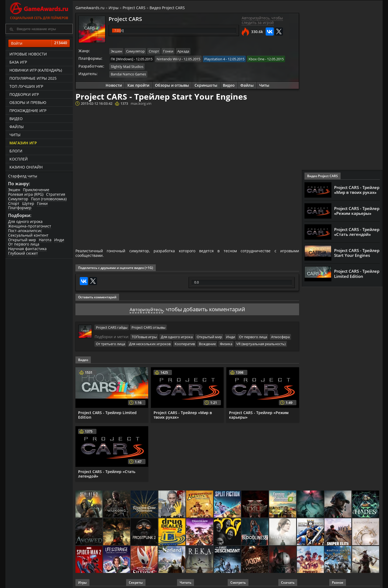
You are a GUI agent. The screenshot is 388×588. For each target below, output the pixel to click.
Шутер (28, 203)
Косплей (19, 159)
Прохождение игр (28, 111)
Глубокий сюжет (23, 253)
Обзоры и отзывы (172, 84)
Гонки (42, 203)
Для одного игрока (25, 221)
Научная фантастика (27, 249)
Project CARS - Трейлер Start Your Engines (357, 253)
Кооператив (185, 342)
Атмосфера (280, 335)
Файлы (17, 127)
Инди (59, 240)
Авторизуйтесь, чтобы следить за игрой (262, 20)
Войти (39, 43)
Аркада (183, 51)
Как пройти (138, 84)
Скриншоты (206, 84)
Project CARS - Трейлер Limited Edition (107, 413)
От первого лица (24, 244)
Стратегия (56, 194)
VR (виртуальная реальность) (261, 342)
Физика (226, 342)
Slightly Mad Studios (127, 66)
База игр (18, 62)
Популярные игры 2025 (33, 78)
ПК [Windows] (122, 58)
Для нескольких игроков (150, 342)
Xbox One (256, 58)
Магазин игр (23, 143)
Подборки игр (24, 94)
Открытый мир (22, 240)
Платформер (20, 208)
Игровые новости (28, 54)
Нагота (45, 240)
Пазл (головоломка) (49, 199)
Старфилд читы (23, 176)
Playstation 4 (215, 58)
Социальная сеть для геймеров (39, 10)
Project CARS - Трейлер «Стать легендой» (107, 472)
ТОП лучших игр (26, 86)
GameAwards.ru (90, 8)
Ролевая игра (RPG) (26, 194)
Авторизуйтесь (146, 308)
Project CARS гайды (112, 326)
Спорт (14, 203)
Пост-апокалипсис (25, 231)
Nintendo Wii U (169, 58)
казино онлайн (26, 167)
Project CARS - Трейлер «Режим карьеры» (259, 413)
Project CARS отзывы (148, 326)
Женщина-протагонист (30, 226)
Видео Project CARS (167, 8)
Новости (114, 84)
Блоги (16, 151)
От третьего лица (110, 342)
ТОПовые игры (144, 335)
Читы (15, 135)
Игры (114, 8)
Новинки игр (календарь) (36, 70)
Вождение (207, 342)
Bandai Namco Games (128, 73)
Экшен (14, 190)
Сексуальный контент (28, 235)
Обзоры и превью (28, 102)
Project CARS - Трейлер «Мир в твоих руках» (183, 413)
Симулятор (18, 199)
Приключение (36, 190)
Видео (16, 119)
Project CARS (134, 8)
